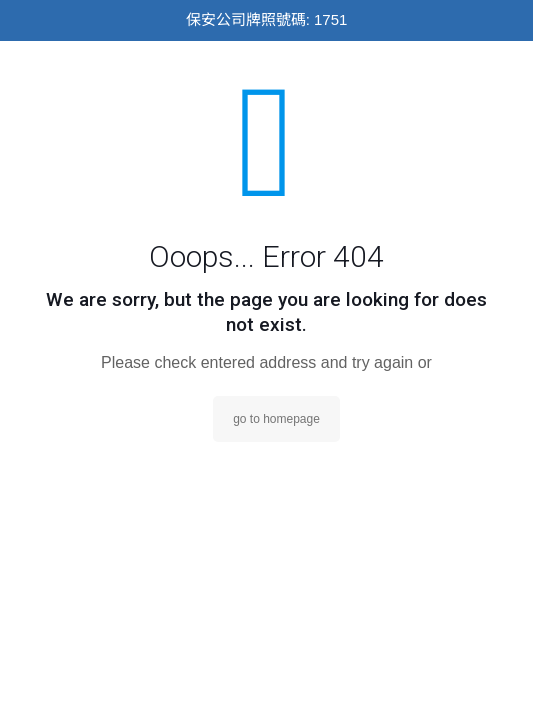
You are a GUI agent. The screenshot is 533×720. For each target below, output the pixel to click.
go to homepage (276, 419)
